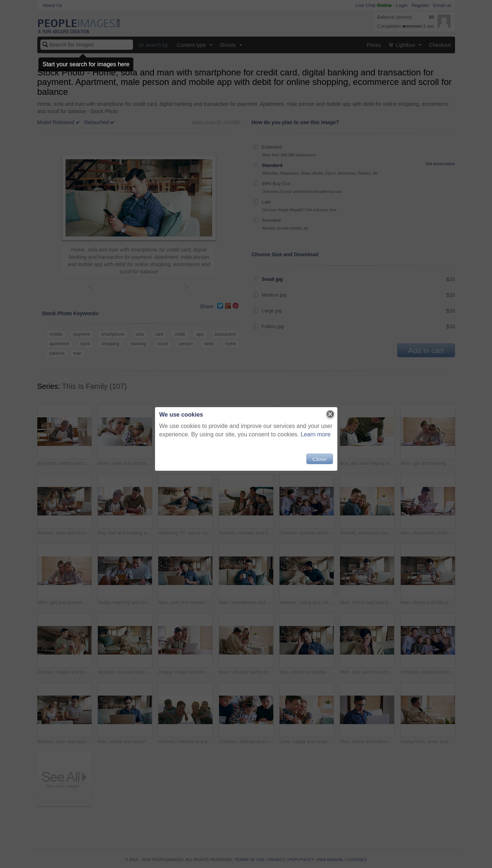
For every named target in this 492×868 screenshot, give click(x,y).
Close (319, 459)
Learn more (316, 434)
